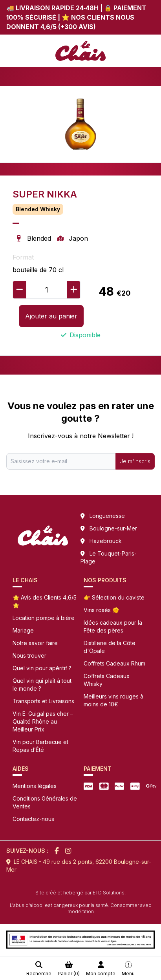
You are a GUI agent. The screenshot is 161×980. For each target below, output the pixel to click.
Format (23, 257)
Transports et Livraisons (43, 701)
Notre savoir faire (35, 643)
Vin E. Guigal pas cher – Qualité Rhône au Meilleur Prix (43, 721)
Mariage (23, 630)
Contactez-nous (33, 819)
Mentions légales (35, 786)
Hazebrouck (106, 541)
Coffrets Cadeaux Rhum (114, 663)
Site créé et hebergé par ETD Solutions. (80, 893)
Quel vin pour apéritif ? (42, 668)
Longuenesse (107, 516)
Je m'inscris (135, 461)
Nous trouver (29, 655)
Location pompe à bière (44, 618)
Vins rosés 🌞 (101, 610)
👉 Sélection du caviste (114, 597)
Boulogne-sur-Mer (113, 528)
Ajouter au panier (51, 316)
